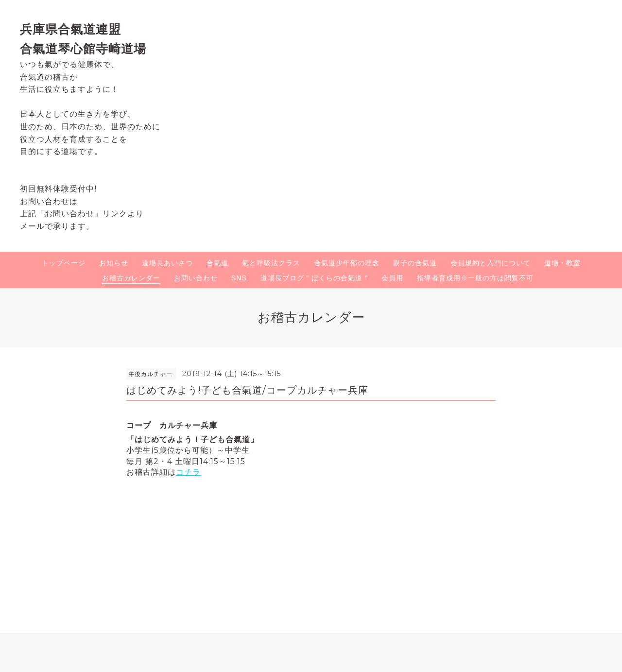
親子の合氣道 (415, 263)
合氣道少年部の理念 (347, 263)
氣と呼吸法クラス (271, 263)
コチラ (188, 472)
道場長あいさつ (167, 263)
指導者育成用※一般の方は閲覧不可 (475, 278)
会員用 (392, 278)
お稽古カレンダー (131, 278)
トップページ (64, 263)
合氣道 (217, 263)
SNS (239, 278)
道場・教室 (562, 263)
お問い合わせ (196, 278)
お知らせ (114, 263)
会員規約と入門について (491, 263)
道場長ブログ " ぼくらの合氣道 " (314, 278)
